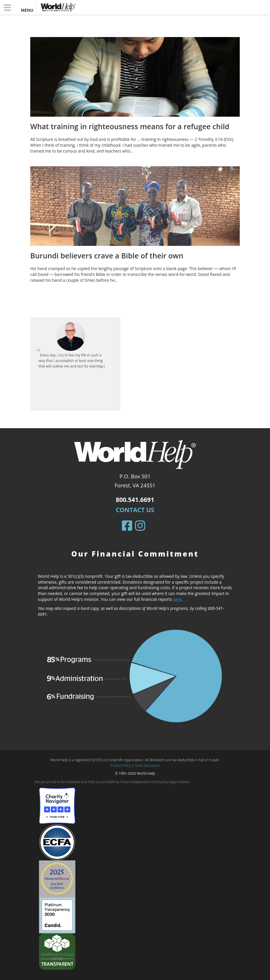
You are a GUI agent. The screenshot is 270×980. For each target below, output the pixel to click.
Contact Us (135, 510)
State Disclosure (147, 765)
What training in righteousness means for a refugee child (130, 126)
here (177, 599)
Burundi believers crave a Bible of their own (107, 256)
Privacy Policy (121, 765)
